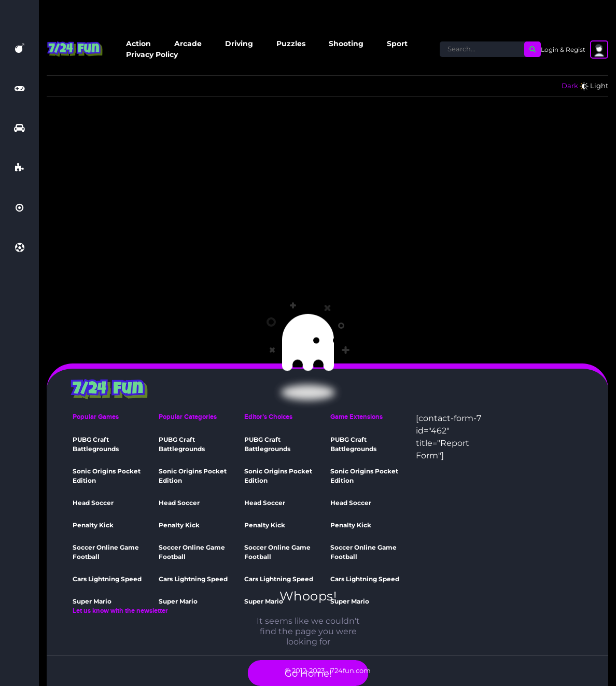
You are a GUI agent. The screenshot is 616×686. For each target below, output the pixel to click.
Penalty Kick (93, 525)
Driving (239, 44)
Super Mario (92, 601)
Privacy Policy (152, 54)
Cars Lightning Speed (107, 579)
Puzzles (291, 44)
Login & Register (566, 50)
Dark (570, 86)
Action (138, 44)
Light (599, 86)
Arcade (188, 44)
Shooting (346, 44)
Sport (397, 44)
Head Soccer (93, 503)
